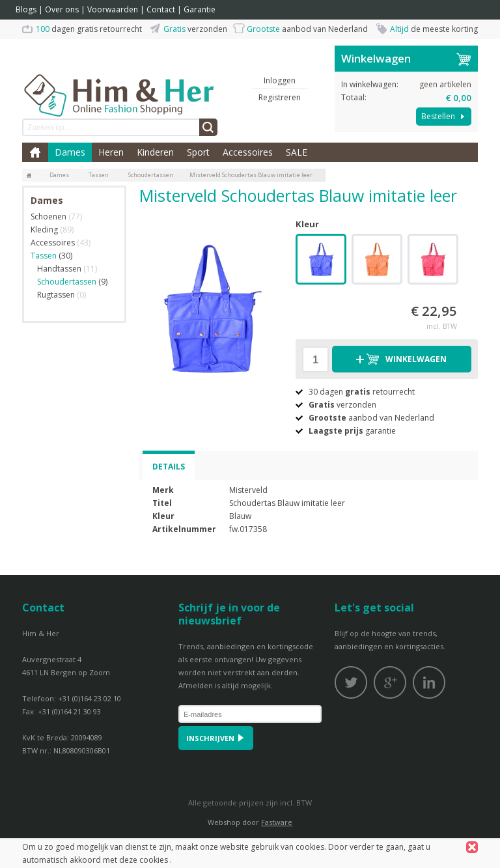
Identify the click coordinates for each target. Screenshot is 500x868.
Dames (70, 152)
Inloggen (280, 80)
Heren (111, 152)
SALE (297, 152)
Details (169, 467)
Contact (161, 9)
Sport (198, 152)
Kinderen (155, 152)
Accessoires (248, 152)
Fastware (277, 822)
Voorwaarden (113, 9)
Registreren (280, 97)
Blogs (26, 9)
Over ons (62, 9)
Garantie (200, 9)
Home (35, 152)
